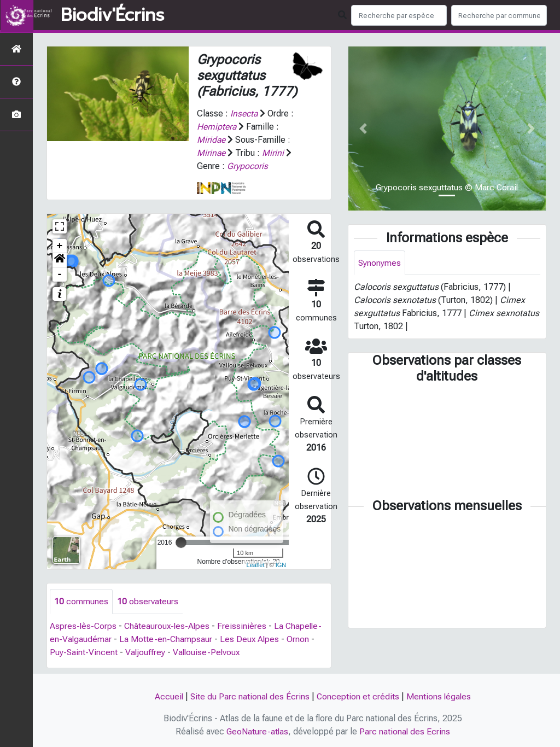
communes (81, 601)
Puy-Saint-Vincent (84, 652)
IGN (281, 565)
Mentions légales (440, 696)
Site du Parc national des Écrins (249, 696)
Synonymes (380, 263)
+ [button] (60, 246)
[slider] (181, 542)
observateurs (148, 601)
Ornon (300, 639)
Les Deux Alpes (251, 639)
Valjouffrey (146, 652)
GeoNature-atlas (257, 731)
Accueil (168, 696)
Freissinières (245, 626)
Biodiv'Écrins (112, 15)
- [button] (60, 275)
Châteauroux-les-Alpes (169, 626)
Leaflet (255, 565)
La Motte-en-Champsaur (167, 639)
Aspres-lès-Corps (84, 626)
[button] (60, 260)
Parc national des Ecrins (406, 731)
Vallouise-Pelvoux (208, 652)
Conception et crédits (358, 696)
